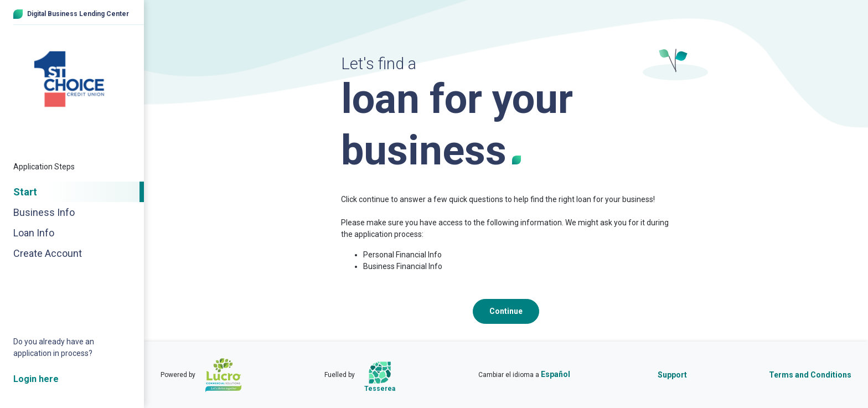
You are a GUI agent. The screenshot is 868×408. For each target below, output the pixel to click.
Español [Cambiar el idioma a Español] (556, 374)
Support (672, 375)
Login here (36, 379)
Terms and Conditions (810, 375)
